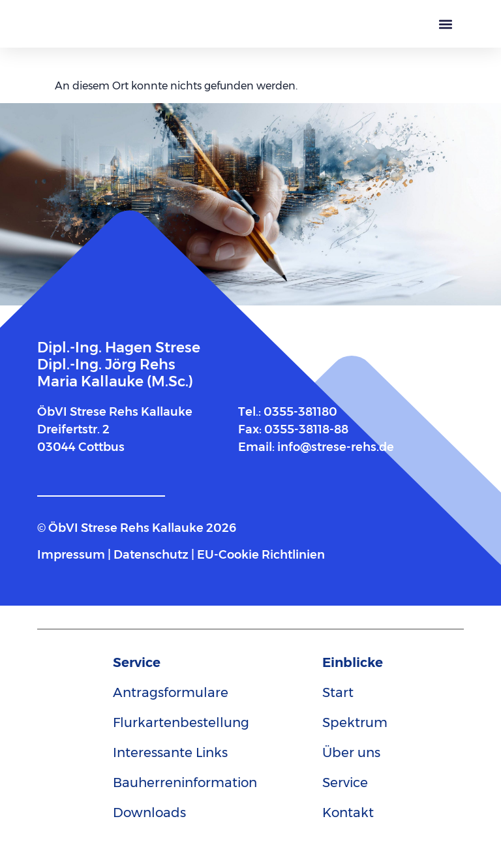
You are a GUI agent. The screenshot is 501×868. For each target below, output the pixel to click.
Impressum (72, 555)
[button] (445, 24)
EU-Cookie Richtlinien (261, 555)
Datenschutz (151, 555)
